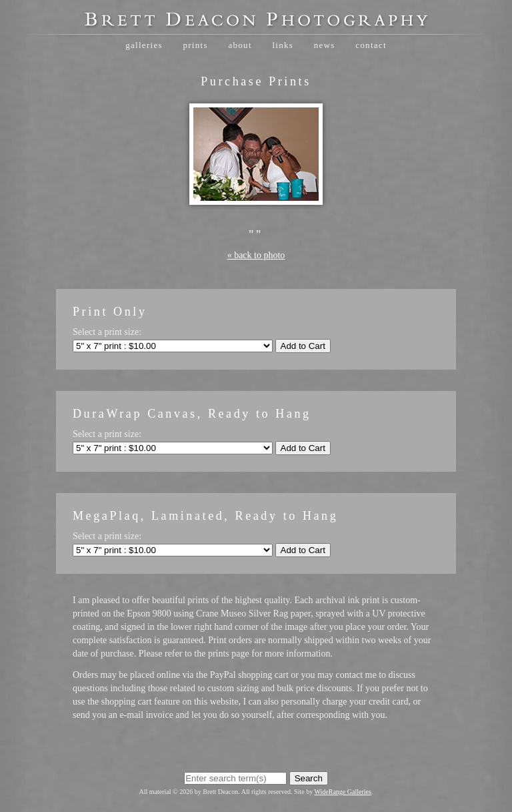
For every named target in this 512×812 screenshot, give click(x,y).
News (325, 45)
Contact (371, 45)
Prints (195, 45)
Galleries (144, 45)
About (240, 45)
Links (283, 45)
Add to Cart (303, 346)
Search (309, 778)
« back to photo (256, 255)
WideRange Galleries (343, 792)
